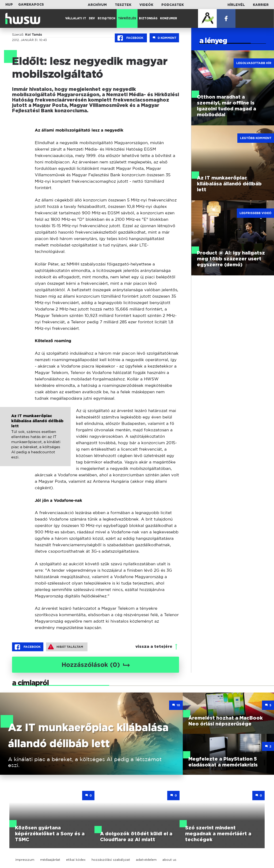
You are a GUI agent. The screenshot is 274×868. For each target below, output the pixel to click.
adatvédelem (146, 860)
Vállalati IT (76, 18)
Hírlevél (236, 5)
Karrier (261, 5)
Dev (92, 18)
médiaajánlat (50, 860)
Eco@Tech (106, 18)
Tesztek (123, 5)
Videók (146, 5)
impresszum (25, 860)
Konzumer (169, 18)
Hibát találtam (66, 647)
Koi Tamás (34, 35)
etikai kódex (76, 860)
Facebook (131, 38)
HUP (9, 5)
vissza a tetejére (154, 647)
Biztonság (148, 18)
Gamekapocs (31, 5)
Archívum (97, 5)
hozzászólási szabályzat (111, 860)
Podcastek (173, 5)
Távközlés (127, 18)
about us (169, 860)
